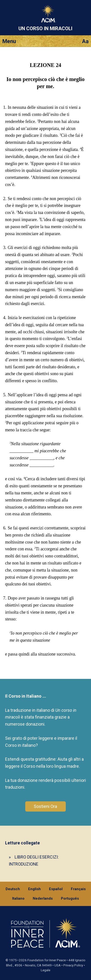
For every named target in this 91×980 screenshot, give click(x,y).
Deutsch (13, 889)
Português (70, 898)
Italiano (18, 898)
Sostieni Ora (45, 806)
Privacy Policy (73, 965)
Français (78, 889)
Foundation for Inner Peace (47, 960)
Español (56, 889)
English (34, 889)
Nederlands (43, 898)
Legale (45, 970)
